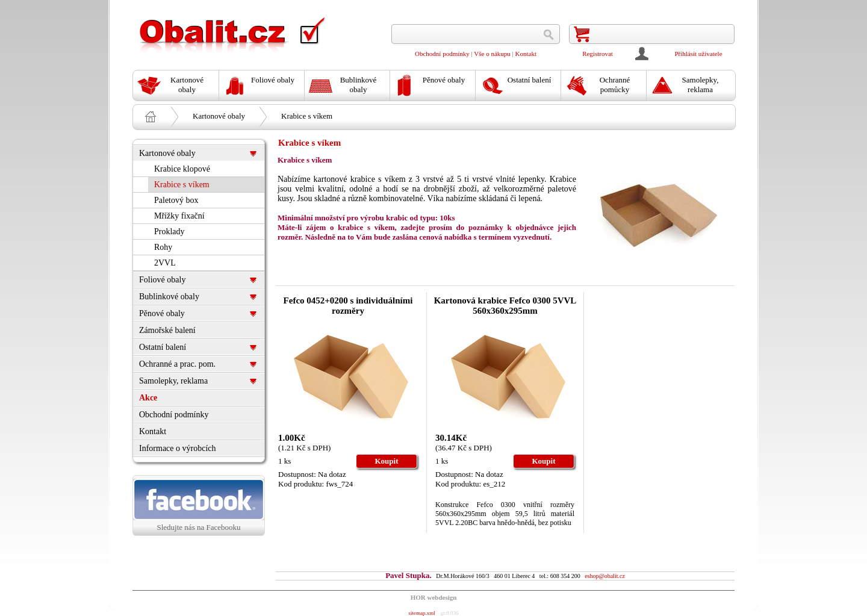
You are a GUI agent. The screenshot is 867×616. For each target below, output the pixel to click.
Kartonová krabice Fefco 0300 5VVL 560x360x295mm (505, 306)
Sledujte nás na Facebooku (199, 505)
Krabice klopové (182, 169)
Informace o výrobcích (178, 448)
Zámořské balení (167, 330)
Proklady (169, 232)
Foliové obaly (162, 280)
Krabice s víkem (307, 116)
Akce (148, 398)
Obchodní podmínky (442, 54)
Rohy (163, 247)
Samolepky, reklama (173, 381)
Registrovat (598, 54)
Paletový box (176, 200)
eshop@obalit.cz (605, 576)
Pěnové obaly (162, 313)
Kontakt (526, 54)
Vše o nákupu (492, 54)
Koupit (386, 461)
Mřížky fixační (179, 216)
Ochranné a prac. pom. (177, 364)
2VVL (165, 263)
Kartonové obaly (219, 116)
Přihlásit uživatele (698, 54)
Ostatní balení (163, 347)
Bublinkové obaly (169, 297)
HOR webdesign (434, 597)
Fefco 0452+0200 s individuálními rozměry (348, 306)
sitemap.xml (421, 613)
